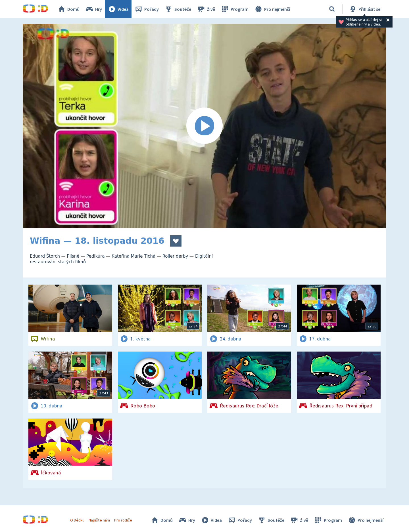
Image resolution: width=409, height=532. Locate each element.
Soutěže (178, 9)
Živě (206, 9)
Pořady (147, 9)
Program (235, 9)
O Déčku (77, 520)
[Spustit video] (204, 126)
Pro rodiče (123, 520)
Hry (94, 9)
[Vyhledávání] (332, 9)
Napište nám (99, 520)
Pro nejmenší (272, 9)
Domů (68, 9)
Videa (118, 9)
